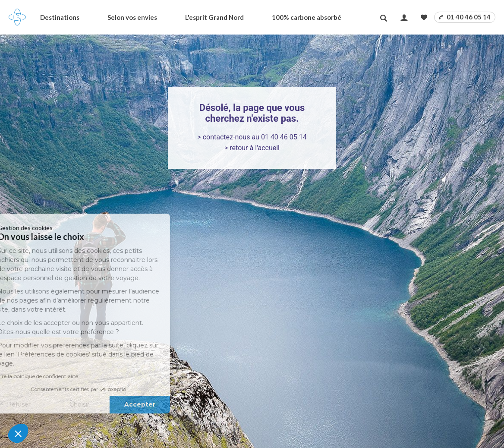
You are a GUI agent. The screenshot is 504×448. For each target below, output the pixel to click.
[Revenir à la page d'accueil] (17, 17)
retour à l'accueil (255, 148)
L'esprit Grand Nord (214, 17)
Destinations (60, 17)
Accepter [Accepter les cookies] (96, 404)
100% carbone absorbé (307, 17)
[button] (18, 433)
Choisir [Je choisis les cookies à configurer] (35, 404)
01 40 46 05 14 (465, 17)
